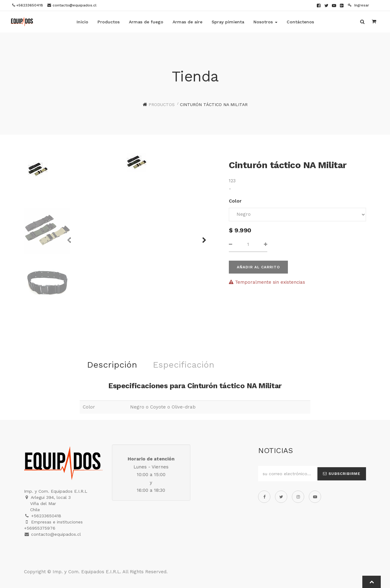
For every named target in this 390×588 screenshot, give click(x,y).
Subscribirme (342, 474)
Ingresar (358, 5)
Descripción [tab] (112, 365)
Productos (162, 105)
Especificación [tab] (184, 365)
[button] (202, 237)
